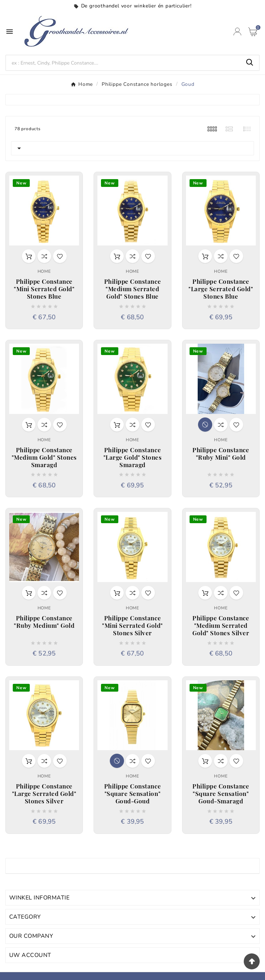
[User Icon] (237, 32)
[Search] (123, 63)
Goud (20, 866)
